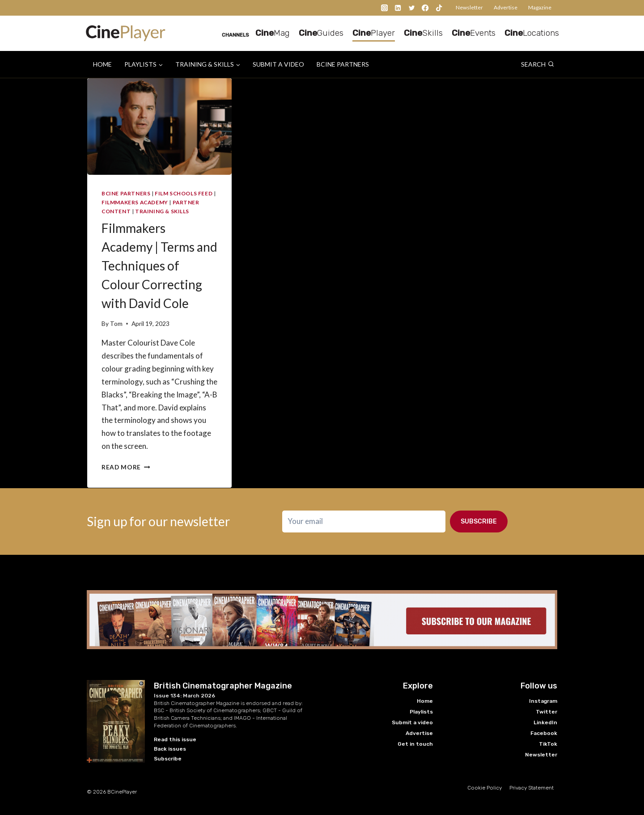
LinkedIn (545, 722)
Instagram (543, 701)
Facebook (544, 733)
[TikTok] (439, 8)
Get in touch (415, 744)
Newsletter (469, 7)
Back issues (170, 749)
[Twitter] (412, 8)
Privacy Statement (532, 788)
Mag (273, 33)
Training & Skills (162, 211)
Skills (423, 33)
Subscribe (479, 522)
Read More (126, 467)
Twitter (547, 712)
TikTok (548, 744)
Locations (532, 33)
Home (102, 64)
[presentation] (159, 127)
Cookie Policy (485, 788)
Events (474, 33)
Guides (321, 33)
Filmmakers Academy (135, 202)
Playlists (421, 712)
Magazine (540, 7)
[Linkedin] (398, 8)
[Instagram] (384, 8)
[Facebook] (426, 8)
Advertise (506, 7)
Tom (116, 324)
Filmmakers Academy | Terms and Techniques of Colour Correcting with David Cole (159, 266)
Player (374, 33)
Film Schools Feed (184, 193)
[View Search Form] (538, 64)
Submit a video (278, 64)
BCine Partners (343, 64)
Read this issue (175, 739)
